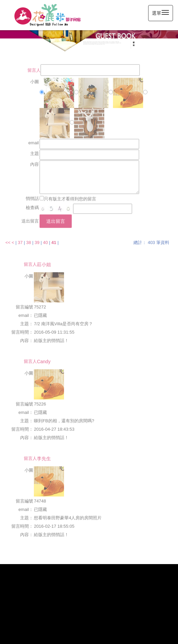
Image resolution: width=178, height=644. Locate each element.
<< (9, 239)
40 (45, 239)
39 (37, 239)
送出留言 (56, 218)
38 (28, 239)
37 (20, 239)
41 (54, 239)
